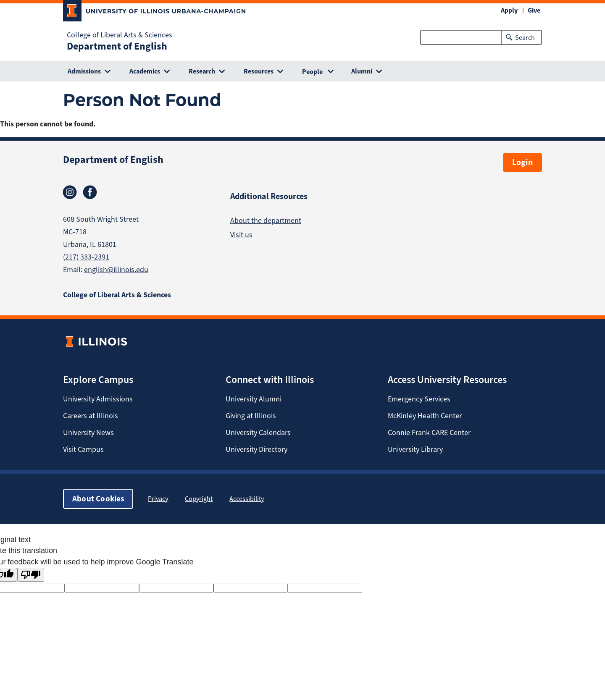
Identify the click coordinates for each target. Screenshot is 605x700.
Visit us (241, 234)
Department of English (117, 46)
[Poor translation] (31, 575)
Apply (509, 10)
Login (522, 162)
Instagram (70, 192)
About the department (266, 220)
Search (525, 38)
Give (534, 10)
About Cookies (98, 499)
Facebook (90, 192)
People (312, 72)
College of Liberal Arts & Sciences (120, 35)
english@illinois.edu (116, 270)
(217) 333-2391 (86, 257)
